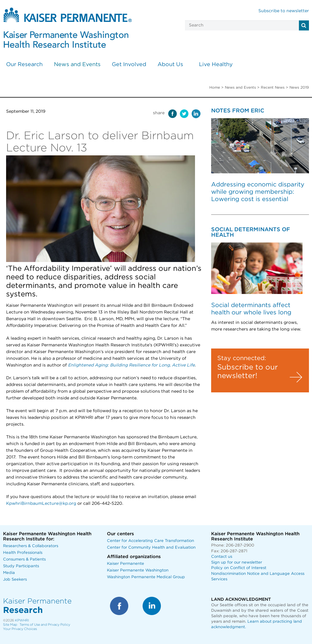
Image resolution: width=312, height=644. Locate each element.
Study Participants (21, 566)
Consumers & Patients (24, 559)
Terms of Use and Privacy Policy (45, 625)
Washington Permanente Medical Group (146, 577)
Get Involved (129, 65)
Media (9, 573)
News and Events (77, 65)
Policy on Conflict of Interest (239, 568)
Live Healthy (216, 65)
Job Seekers (15, 580)
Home (215, 87)
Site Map (10, 625)
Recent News (273, 87)
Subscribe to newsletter (284, 11)
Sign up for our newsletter (237, 563)
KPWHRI (22, 620)
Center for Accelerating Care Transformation (151, 541)
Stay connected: (242, 358)
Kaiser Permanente (126, 564)
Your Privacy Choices (20, 629)
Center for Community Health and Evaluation (151, 548)
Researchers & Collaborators (31, 546)
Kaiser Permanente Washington (138, 570)
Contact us (222, 557)
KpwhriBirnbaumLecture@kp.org (41, 504)
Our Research (24, 65)
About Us (170, 65)
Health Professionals (23, 553)
